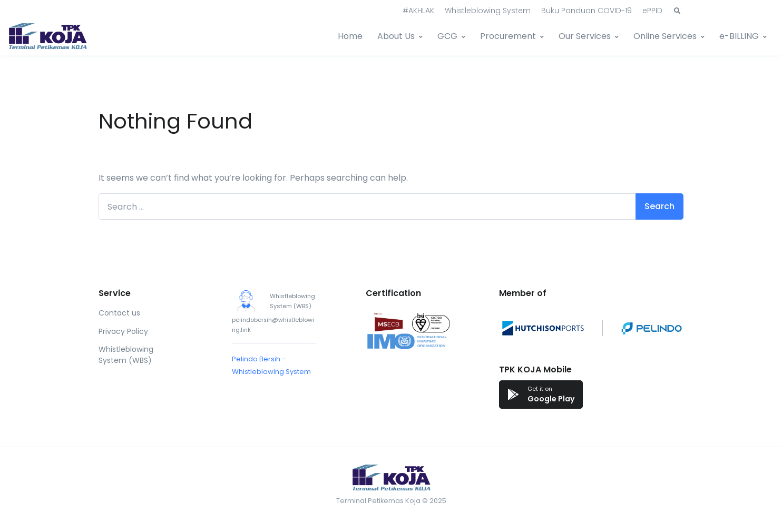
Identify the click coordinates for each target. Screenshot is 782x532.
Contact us (119, 313)
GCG (447, 36)
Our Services (585, 36)
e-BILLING (739, 36)
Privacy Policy (123, 331)
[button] (677, 11)
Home (350, 36)
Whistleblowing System (488, 11)
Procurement (508, 36)
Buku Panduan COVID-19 (586, 11)
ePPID (652, 11)
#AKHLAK (418, 11)
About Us (396, 36)
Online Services (665, 36)
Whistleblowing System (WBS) (126, 355)
